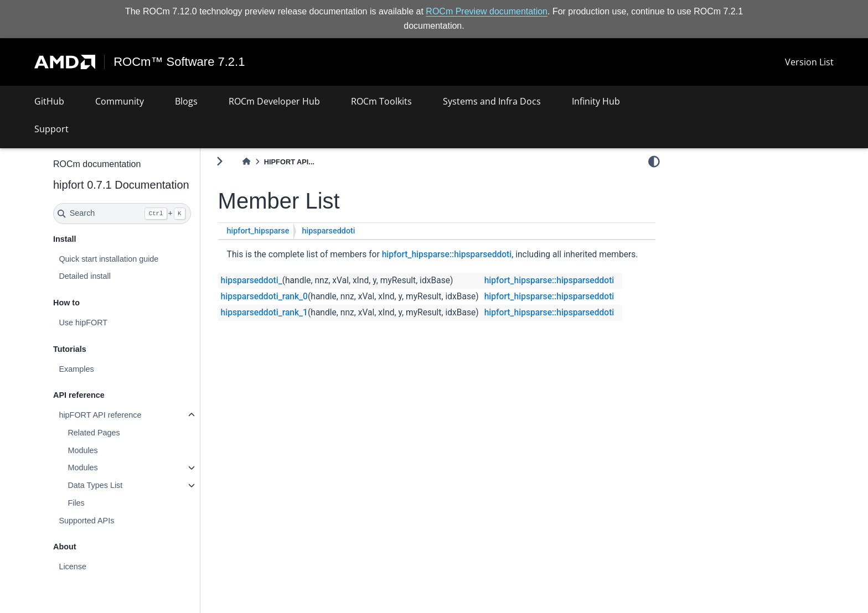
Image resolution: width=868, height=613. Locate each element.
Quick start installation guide (108, 259)
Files (76, 503)
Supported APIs (86, 521)
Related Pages (94, 433)
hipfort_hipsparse (258, 231)
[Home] (246, 162)
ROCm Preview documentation (487, 11)
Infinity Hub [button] (596, 101)
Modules (82, 450)
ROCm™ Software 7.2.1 (179, 62)
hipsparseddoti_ (252, 280)
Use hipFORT (83, 323)
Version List (809, 62)
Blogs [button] (186, 101)
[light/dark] (654, 161)
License (73, 567)
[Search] (122, 214)
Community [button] (120, 101)
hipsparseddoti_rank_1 (264, 313)
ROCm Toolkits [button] (381, 101)
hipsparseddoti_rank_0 (264, 297)
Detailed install (85, 276)
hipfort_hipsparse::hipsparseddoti (447, 254)
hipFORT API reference (100, 415)
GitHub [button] (49, 101)
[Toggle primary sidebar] (219, 161)
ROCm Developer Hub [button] (274, 101)
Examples (76, 369)
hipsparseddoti (328, 231)
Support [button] (51, 129)
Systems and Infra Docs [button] (492, 101)
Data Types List (95, 485)
